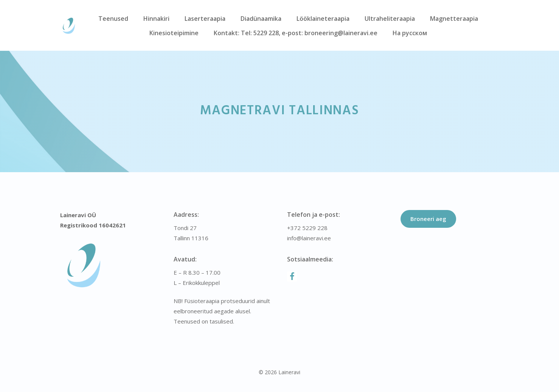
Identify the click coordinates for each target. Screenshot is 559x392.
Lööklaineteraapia (323, 19)
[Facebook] (292, 276)
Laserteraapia (205, 19)
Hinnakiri (156, 19)
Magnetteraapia (454, 19)
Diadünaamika (261, 19)
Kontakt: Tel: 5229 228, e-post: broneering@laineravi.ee (296, 33)
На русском (410, 33)
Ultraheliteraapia (390, 19)
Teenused (113, 19)
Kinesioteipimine (174, 33)
